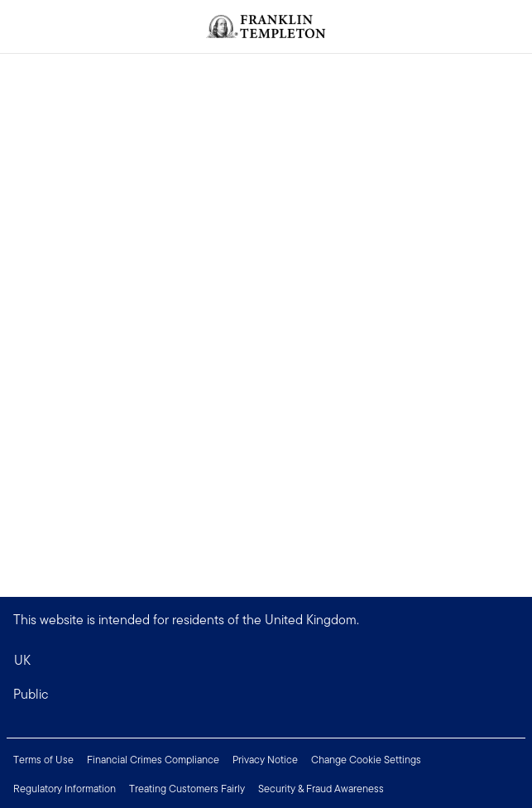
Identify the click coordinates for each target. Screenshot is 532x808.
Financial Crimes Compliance (153, 760)
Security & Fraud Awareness (321, 789)
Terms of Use (43, 760)
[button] (266, 695)
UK (22, 660)
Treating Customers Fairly (187, 789)
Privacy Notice (265, 760)
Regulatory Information (65, 789)
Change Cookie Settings (366, 760)
